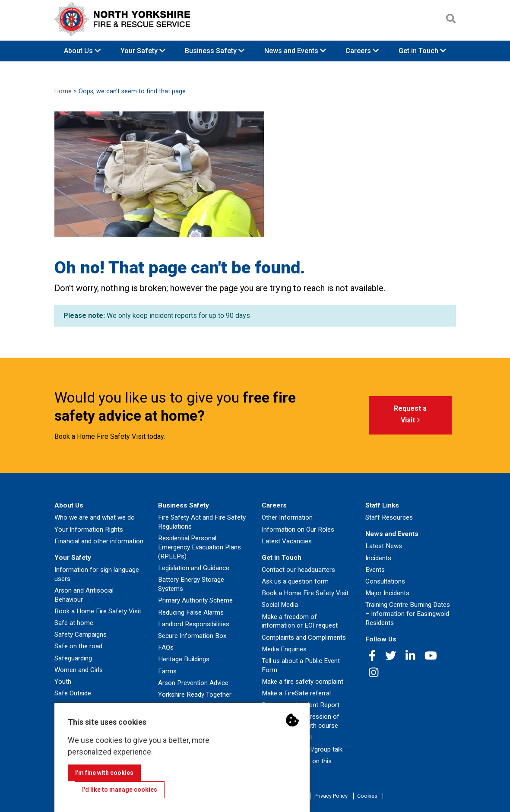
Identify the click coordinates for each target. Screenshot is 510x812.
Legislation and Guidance (194, 568)
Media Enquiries (284, 649)
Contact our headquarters (298, 570)
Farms (167, 671)
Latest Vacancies (287, 541)
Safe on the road (78, 646)
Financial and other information (99, 541)
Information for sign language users (97, 574)
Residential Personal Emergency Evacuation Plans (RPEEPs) (200, 547)
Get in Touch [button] (422, 51)
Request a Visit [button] (410, 416)
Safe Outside (73, 693)
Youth (63, 682)
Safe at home (74, 623)
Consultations (385, 581)
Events (375, 570)
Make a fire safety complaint (303, 682)
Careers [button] (362, 51)
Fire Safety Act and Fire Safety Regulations (202, 522)
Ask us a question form (295, 581)
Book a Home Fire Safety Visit (98, 611)
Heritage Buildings (184, 659)
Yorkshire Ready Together (195, 695)
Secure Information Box (192, 636)
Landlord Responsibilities (194, 624)
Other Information (287, 517)
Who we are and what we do (95, 517)
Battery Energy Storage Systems (191, 584)
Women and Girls (79, 670)
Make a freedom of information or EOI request (300, 621)
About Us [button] (82, 51)
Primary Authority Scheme (195, 600)
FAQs (166, 647)
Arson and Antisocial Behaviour (84, 595)
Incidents (378, 558)
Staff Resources (389, 517)
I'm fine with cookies (104, 773)
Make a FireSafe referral (296, 693)
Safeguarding (73, 658)
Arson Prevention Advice (193, 683)
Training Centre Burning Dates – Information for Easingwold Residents (408, 614)
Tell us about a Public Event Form (301, 665)
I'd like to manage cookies (120, 790)
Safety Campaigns (81, 634)
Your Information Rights (89, 530)
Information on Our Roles (298, 530)
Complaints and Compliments (304, 638)
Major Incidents (387, 593)
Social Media (280, 605)
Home (63, 91)
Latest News (384, 546)
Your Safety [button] (143, 51)
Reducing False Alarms (191, 612)
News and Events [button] (295, 51)
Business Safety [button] (215, 51)
